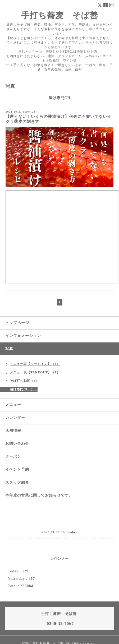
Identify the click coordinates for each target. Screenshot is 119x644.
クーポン (13, 457)
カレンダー (15, 418)
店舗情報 (13, 431)
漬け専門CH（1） (24, 389)
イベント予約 (17, 469)
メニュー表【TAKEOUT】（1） (35, 372)
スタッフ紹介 (17, 482)
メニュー (13, 405)
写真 (9, 349)
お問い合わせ (17, 444)
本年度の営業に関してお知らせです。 (39, 495)
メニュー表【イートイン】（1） (35, 364)
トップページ (17, 323)
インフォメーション (23, 336)
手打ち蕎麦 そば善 (60, 16)
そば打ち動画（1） (24, 381)
